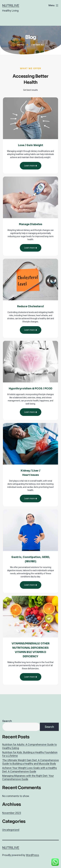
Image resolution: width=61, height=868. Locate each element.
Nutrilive (11, 6)
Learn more (31, 166)
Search (7, 721)
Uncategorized (11, 830)
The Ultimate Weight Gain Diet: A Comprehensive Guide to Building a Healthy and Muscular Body (31, 762)
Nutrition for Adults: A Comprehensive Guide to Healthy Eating (29, 746)
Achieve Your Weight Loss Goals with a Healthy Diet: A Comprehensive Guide (30, 770)
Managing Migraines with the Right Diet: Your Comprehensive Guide (28, 777)
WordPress (32, 855)
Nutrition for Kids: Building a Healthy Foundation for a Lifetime (30, 754)
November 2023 (12, 813)
